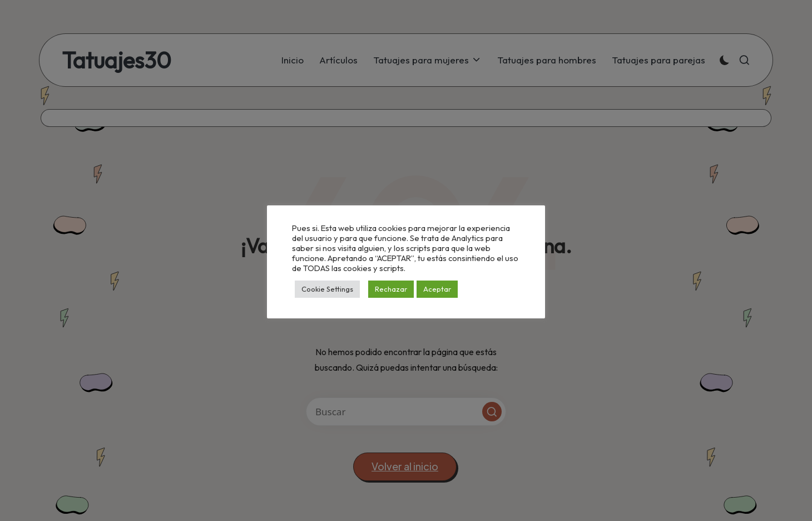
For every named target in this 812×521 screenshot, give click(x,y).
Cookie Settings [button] (327, 289)
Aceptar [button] (437, 289)
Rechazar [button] (391, 289)
